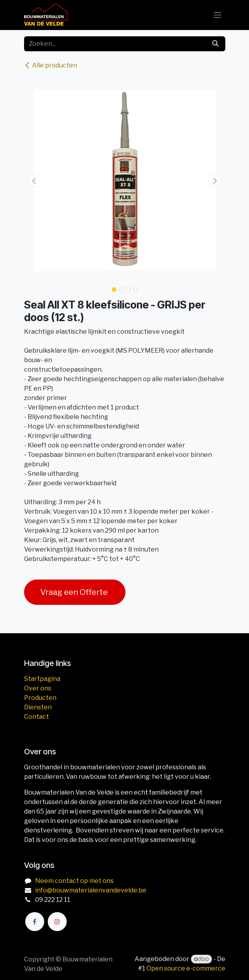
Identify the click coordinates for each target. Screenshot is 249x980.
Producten (40, 698)
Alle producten (51, 65)
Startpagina (42, 679)
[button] (34, 180)
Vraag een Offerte (75, 592)
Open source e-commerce (186, 968)
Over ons (38, 688)
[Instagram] (57, 922)
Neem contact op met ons (74, 881)
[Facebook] (35, 922)
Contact (37, 717)
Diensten (38, 707)
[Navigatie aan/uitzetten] (217, 15)
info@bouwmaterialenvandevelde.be (91, 890)
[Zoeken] (215, 44)
